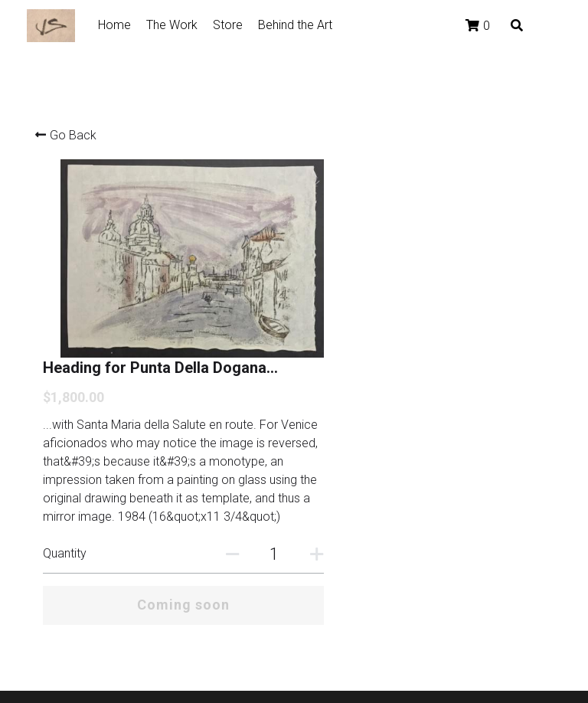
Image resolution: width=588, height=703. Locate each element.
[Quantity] (436, 426)
